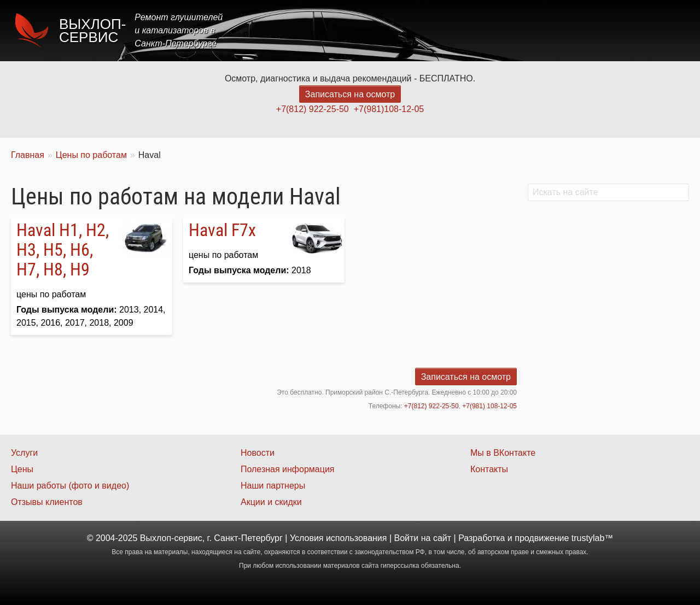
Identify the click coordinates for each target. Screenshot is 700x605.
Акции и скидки (271, 502)
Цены (489, 30)
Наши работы (592, 30)
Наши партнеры (273, 486)
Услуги (445, 30)
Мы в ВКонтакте (503, 453)
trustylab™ (592, 538)
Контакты (660, 30)
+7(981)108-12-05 (389, 109)
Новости (258, 453)
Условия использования (339, 538)
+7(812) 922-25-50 (313, 109)
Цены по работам (91, 155)
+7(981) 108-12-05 (489, 406)
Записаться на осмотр (350, 94)
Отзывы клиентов (47, 502)
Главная (395, 30)
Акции (532, 30)
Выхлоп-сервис (92, 31)
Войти (407, 538)
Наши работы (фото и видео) (70, 486)
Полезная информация (288, 469)
